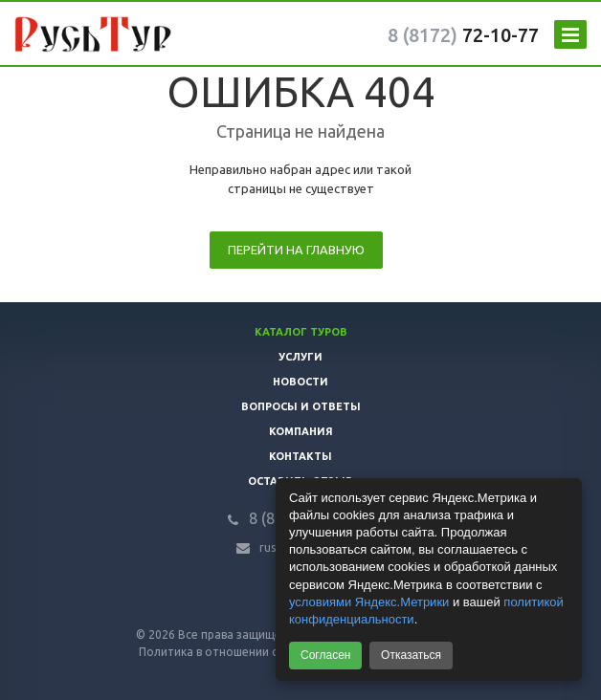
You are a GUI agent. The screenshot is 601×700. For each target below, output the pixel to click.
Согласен (325, 655)
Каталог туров (301, 332)
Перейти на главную (296, 250)
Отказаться (411, 655)
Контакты (300, 456)
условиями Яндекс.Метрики (369, 602)
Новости (300, 382)
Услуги (300, 357)
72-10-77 (463, 35)
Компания (301, 431)
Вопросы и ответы (301, 406)
